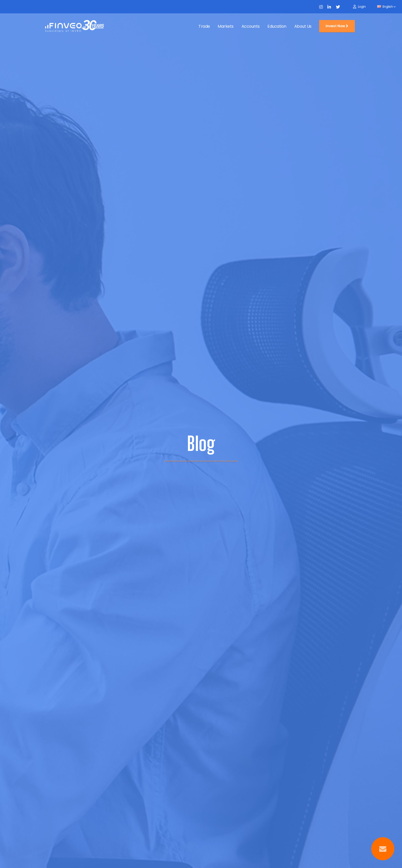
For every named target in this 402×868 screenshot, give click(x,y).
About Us (303, 26)
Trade (204, 26)
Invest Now (337, 26)
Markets (226, 26)
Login (362, 7)
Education (277, 26)
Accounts (251, 26)
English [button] (386, 7)
